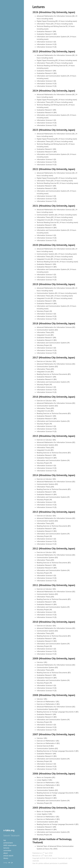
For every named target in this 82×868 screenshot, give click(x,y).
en (9, 862)
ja (12, 862)
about (5, 853)
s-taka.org (9, 830)
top (5, 840)
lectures (6, 848)
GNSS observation (10, 845)
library (6, 858)
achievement (8, 843)
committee (7, 850)
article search (8, 856)
